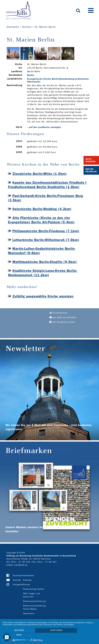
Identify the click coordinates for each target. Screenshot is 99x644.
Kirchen (27, 27)
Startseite (13, 27)
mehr (82, 635)
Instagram (18, 584)
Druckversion (58, 313)
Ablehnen (17, 635)
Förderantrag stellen (34, 589)
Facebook (18, 575)
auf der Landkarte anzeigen (45, 127)
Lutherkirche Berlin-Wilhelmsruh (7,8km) (46, 240)
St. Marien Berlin (45, 27)
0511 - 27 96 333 (20, 562)
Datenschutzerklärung (34, 601)
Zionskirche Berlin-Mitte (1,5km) (40, 174)
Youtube (17, 580)
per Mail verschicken (63, 317)
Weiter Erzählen (91, 170)
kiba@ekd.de (21, 565)
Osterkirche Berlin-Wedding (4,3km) (42, 209)
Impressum (29, 613)
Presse (27, 584)
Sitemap (27, 580)
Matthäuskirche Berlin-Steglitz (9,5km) (45, 262)
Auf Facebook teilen (62, 322)
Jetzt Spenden (90, 160)
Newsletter (29, 575)
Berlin (31, 75)
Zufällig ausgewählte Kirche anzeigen (43, 296)
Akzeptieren (49, 635)
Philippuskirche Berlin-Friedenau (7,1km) (46, 231)
